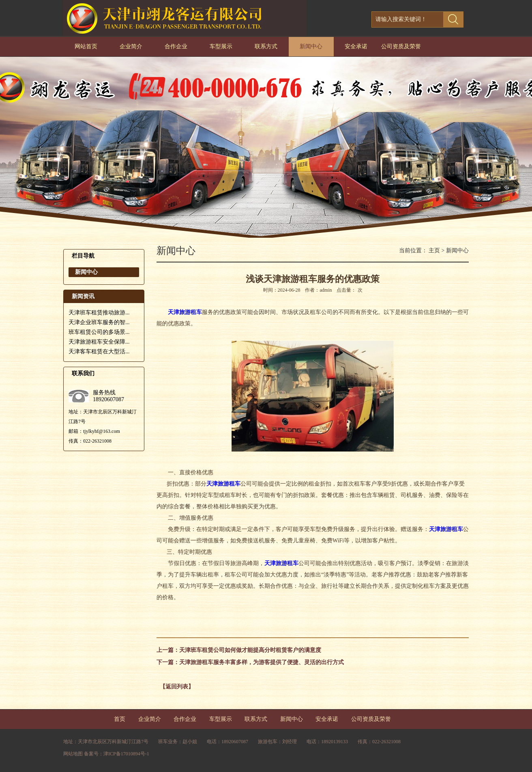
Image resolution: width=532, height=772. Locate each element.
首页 (120, 719)
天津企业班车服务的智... (99, 322)
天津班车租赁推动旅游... (99, 313)
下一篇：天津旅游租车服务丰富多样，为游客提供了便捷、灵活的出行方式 (250, 662)
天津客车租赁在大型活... (99, 352)
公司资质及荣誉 (401, 46)
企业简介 (131, 46)
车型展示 (221, 46)
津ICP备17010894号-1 (126, 754)
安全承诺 (356, 46)
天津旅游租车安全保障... (99, 342)
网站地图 (73, 754)
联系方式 (266, 46)
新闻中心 (311, 46)
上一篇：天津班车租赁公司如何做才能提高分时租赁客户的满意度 (239, 650)
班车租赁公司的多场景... (99, 332)
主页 (434, 251)
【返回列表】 (177, 687)
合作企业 (176, 46)
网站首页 (86, 46)
